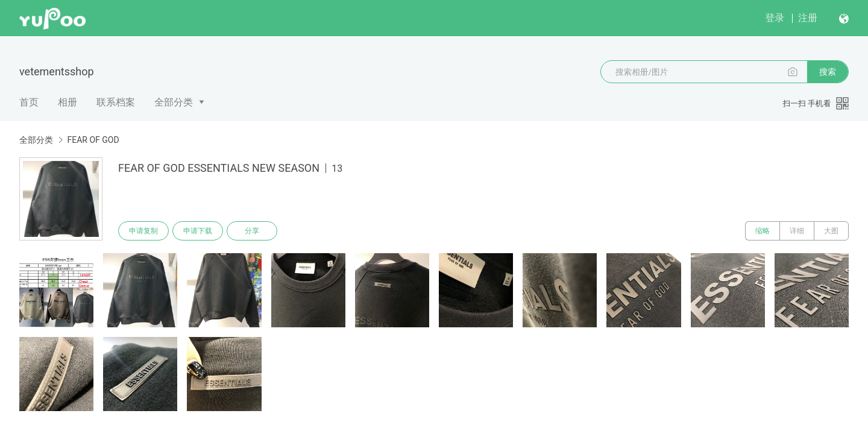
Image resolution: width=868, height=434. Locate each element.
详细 (797, 231)
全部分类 (174, 102)
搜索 (828, 72)
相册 (68, 102)
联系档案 (116, 102)
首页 (29, 102)
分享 (252, 231)
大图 (831, 231)
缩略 (763, 231)
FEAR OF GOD (93, 140)
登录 (775, 18)
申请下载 (198, 231)
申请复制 (143, 231)
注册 (808, 18)
